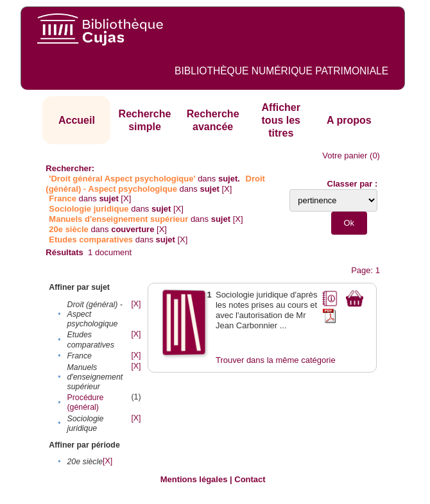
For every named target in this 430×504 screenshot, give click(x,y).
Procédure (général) (86, 402)
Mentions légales (194, 479)
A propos (349, 120)
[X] (227, 189)
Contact (250, 479)
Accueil (77, 120)
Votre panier (345, 155)
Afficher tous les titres (281, 120)
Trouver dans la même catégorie (276, 360)
